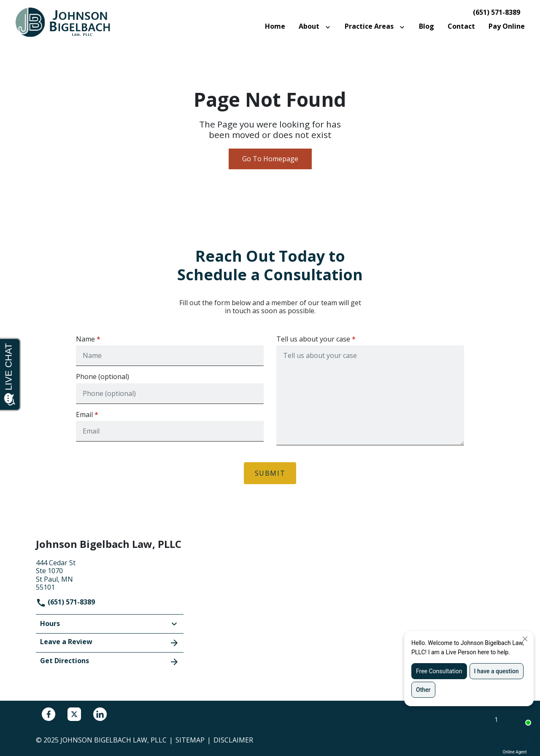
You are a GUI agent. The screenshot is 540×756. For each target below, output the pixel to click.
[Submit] (270, 473)
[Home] (275, 26)
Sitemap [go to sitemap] (190, 740)
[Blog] (427, 26)
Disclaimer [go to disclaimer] (233, 740)
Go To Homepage (270, 159)
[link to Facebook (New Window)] (49, 714)
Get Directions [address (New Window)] (110, 661)
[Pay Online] (507, 26)
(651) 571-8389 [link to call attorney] (497, 12)
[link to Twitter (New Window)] (74, 714)
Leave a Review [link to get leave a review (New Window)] (110, 642)
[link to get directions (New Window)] (110, 574)
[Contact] (461, 26)
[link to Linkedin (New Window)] (100, 714)
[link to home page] (67, 22)
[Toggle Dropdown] (329, 27)
